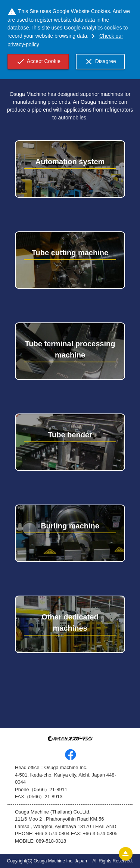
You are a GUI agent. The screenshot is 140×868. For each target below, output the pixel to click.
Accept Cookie (38, 62)
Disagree (100, 62)
